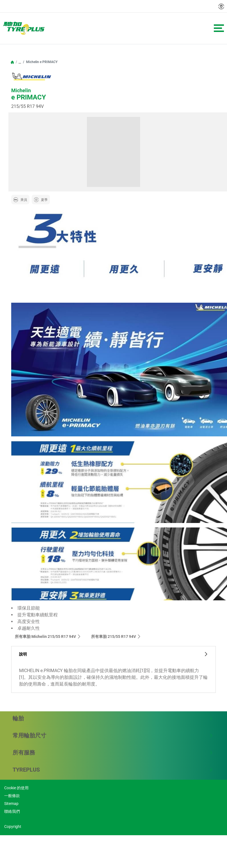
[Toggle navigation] (219, 28)
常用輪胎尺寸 (113, 735)
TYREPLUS (113, 770)
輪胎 (113, 718)
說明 (113, 654)
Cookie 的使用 (16, 788)
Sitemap (11, 804)
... (20, 62)
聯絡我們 (12, 811)
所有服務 (113, 753)
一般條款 (12, 796)
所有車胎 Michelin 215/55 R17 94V (48, 636)
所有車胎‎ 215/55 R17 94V (116, 636)
